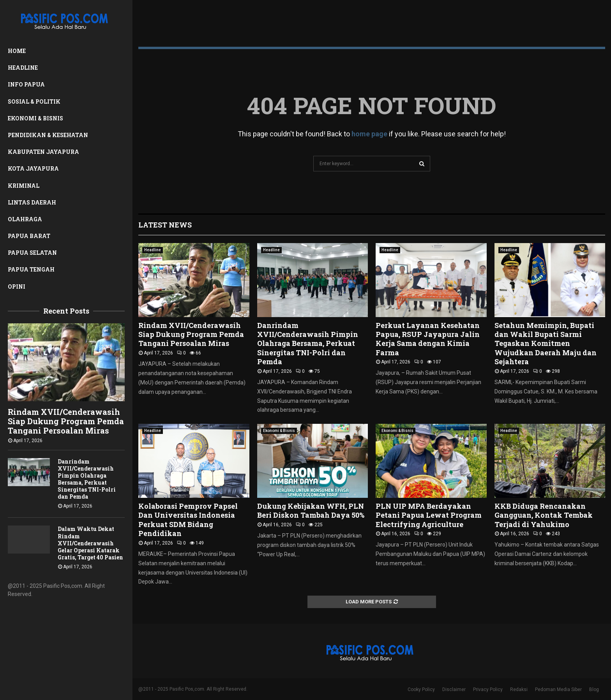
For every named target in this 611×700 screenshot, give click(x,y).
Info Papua (26, 84)
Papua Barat (29, 236)
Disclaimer (454, 689)
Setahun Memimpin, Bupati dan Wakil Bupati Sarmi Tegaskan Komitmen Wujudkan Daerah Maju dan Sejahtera (546, 344)
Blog (594, 689)
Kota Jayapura (33, 168)
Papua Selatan (32, 253)
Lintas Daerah (32, 202)
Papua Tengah (31, 269)
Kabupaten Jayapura (43, 152)
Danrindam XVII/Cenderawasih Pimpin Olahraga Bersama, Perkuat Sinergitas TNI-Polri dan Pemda (87, 479)
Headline (23, 68)
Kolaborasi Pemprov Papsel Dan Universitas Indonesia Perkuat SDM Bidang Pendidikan (188, 520)
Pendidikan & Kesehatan (48, 135)
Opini (17, 287)
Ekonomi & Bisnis (35, 118)
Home (17, 51)
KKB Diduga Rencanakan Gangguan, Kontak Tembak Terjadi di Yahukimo (544, 515)
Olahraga (25, 219)
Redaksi (519, 689)
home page (369, 134)
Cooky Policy (421, 689)
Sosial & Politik (34, 101)
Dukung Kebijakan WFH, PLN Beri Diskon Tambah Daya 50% (311, 510)
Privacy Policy (488, 689)
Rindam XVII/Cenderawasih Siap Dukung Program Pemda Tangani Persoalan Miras (66, 421)
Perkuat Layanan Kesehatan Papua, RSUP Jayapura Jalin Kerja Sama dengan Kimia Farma (428, 339)
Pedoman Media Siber (558, 689)
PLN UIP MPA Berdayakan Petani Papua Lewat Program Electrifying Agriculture (429, 515)
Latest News (165, 225)
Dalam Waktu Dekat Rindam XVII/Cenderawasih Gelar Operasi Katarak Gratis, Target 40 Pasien (90, 543)
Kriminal (24, 186)
